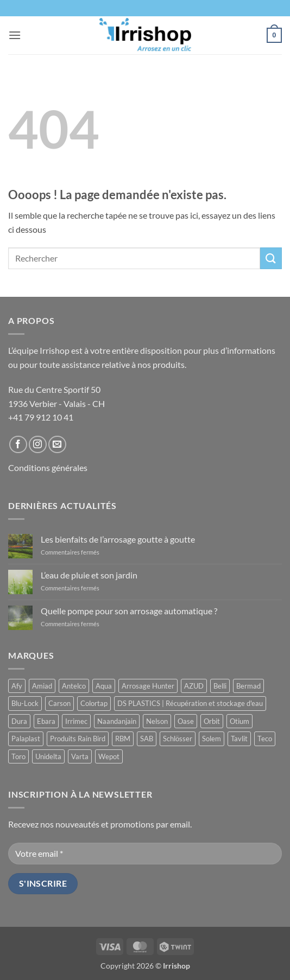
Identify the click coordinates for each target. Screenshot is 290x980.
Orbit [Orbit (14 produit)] (212, 721)
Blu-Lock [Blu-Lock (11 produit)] (25, 703)
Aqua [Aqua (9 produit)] (104, 686)
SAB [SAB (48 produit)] (147, 739)
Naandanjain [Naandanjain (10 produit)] (117, 721)
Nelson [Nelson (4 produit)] (157, 721)
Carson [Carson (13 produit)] (59, 703)
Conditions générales (48, 467)
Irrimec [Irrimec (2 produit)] (76, 721)
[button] (15, 35)
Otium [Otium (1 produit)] (239, 721)
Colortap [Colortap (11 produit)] (94, 703)
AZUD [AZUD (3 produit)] (194, 686)
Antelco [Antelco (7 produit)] (74, 686)
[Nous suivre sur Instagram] (38, 445)
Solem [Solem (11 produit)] (212, 739)
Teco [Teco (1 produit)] (265, 739)
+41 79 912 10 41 (41, 417)
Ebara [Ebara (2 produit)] (46, 721)
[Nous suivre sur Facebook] (18, 445)
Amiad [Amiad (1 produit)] (42, 686)
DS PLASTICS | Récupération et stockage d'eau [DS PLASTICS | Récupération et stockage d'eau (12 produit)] (190, 703)
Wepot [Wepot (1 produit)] (109, 756)
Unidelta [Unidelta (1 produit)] (48, 756)
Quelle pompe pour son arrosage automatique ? (129, 611)
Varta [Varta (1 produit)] (80, 756)
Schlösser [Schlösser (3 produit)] (178, 739)
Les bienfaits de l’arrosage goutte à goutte (118, 539)
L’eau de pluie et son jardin (89, 575)
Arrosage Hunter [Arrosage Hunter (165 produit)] (148, 686)
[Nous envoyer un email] (57, 445)
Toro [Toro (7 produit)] (18, 756)
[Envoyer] (271, 258)
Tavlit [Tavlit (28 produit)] (239, 739)
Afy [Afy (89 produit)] (17, 686)
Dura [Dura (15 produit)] (19, 721)
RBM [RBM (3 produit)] (123, 739)
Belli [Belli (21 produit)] (220, 686)
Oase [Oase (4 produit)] (186, 721)
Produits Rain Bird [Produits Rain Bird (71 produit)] (78, 739)
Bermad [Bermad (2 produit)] (248, 686)
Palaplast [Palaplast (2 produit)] (26, 739)
